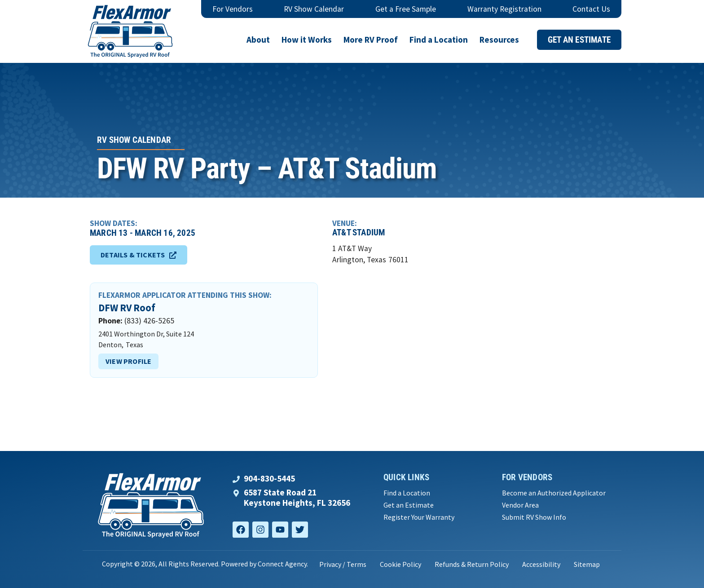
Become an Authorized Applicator (554, 493)
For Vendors (233, 9)
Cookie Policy (400, 564)
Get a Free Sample (406, 9)
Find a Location (439, 40)
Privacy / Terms (343, 564)
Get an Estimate (409, 505)
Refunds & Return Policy (472, 564)
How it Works (307, 40)
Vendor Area (520, 505)
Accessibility (541, 564)
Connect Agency (282, 564)
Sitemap (587, 564)
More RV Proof (371, 40)
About (258, 40)
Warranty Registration (504, 9)
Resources (499, 40)
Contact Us (591, 9)
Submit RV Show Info (534, 517)
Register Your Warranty (419, 517)
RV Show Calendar (314, 9)
